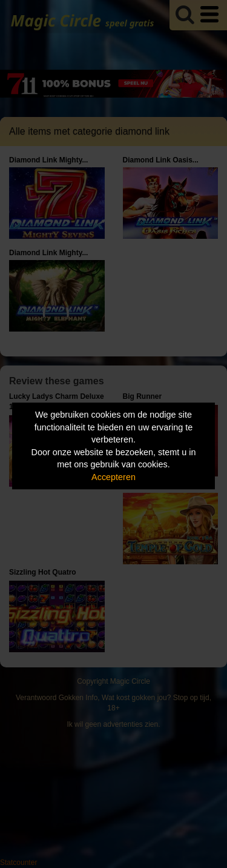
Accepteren (113, 477)
